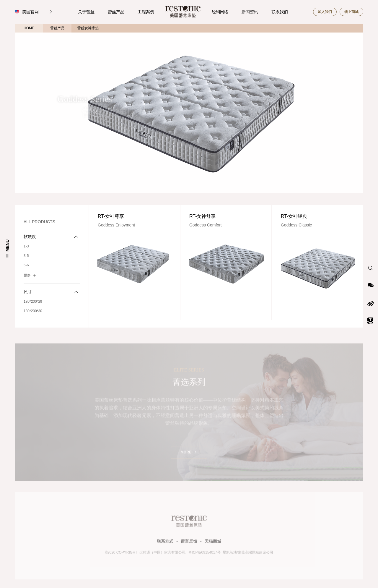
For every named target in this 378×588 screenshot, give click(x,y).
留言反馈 (189, 543)
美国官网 (38, 12)
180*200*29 (33, 302)
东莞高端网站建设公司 (255, 554)
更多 (31, 275)
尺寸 (51, 292)
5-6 (26, 265)
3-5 (26, 256)
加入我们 (325, 12)
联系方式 (165, 543)
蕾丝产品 (116, 12)
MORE (189, 454)
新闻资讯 (250, 12)
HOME (29, 28)
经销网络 (220, 12)
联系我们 (280, 12)
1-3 (26, 246)
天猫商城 (213, 543)
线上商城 (351, 12)
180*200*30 (33, 311)
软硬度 (51, 237)
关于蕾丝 (86, 12)
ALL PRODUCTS (39, 222)
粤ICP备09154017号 (204, 554)
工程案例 (146, 12)
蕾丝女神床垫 (88, 28)
